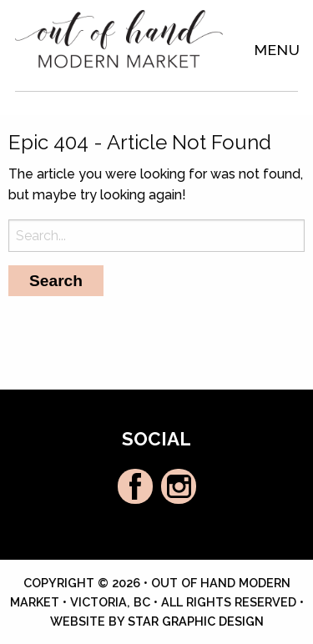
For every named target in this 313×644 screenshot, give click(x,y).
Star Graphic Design (196, 621)
